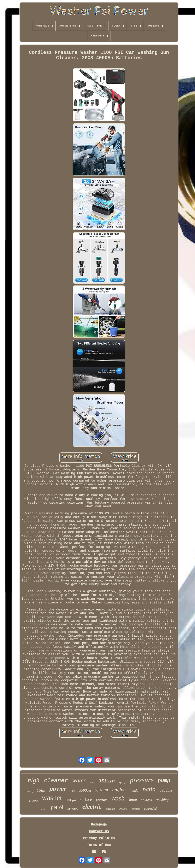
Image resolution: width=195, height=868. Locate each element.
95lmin (107, 781)
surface (86, 799)
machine (110, 809)
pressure (142, 780)
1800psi (71, 800)
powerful (33, 801)
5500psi (147, 800)
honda (134, 790)
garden (102, 790)
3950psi (166, 790)
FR (104, 852)
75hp (41, 790)
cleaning (29, 791)
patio (149, 789)
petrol (57, 807)
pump (164, 781)
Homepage (99, 824)
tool (73, 791)
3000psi (123, 809)
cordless (136, 809)
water (79, 780)
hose (133, 799)
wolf (92, 782)
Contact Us (99, 831)
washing (162, 800)
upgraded (150, 808)
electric (92, 807)
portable (102, 800)
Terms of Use (99, 845)
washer (52, 798)
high (34, 780)
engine (119, 790)
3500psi (85, 790)
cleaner (56, 781)
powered (73, 809)
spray (122, 782)
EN (94, 852)
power (58, 789)
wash (118, 799)
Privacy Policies (99, 838)
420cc (44, 809)
